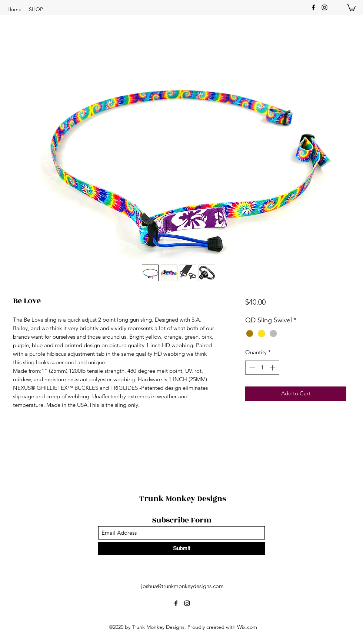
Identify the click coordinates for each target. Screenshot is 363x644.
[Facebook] (313, 7)
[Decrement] (251, 368)
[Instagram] (324, 7)
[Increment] (273, 368)
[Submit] (181, 548)
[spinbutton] (262, 368)
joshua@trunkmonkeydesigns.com (182, 586)
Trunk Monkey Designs (183, 499)
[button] (36, 9)
